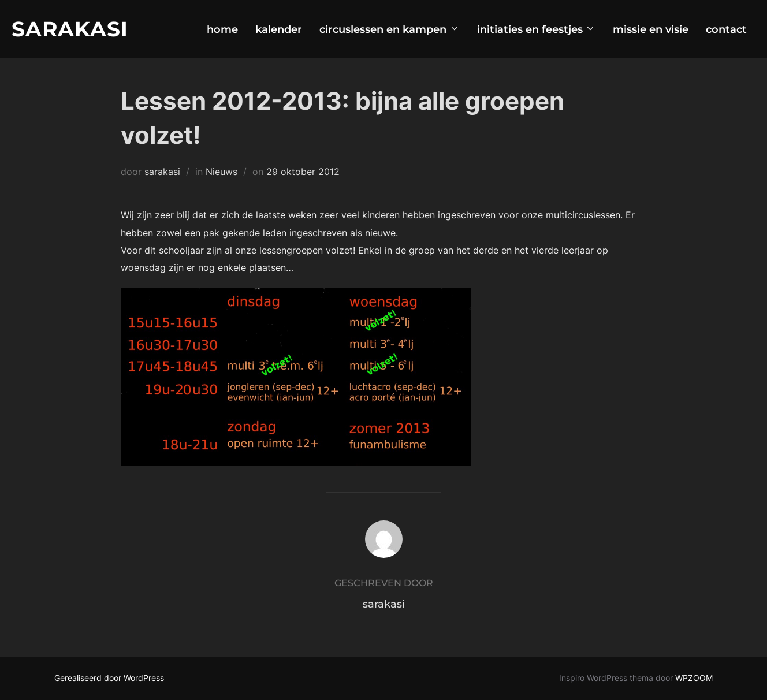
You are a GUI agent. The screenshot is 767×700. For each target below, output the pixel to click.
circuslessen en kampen (390, 29)
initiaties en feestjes (537, 29)
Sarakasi (70, 29)
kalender (279, 29)
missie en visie (651, 29)
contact (726, 29)
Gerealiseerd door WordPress (109, 678)
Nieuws (221, 172)
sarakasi (162, 172)
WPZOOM (694, 678)
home (222, 29)
